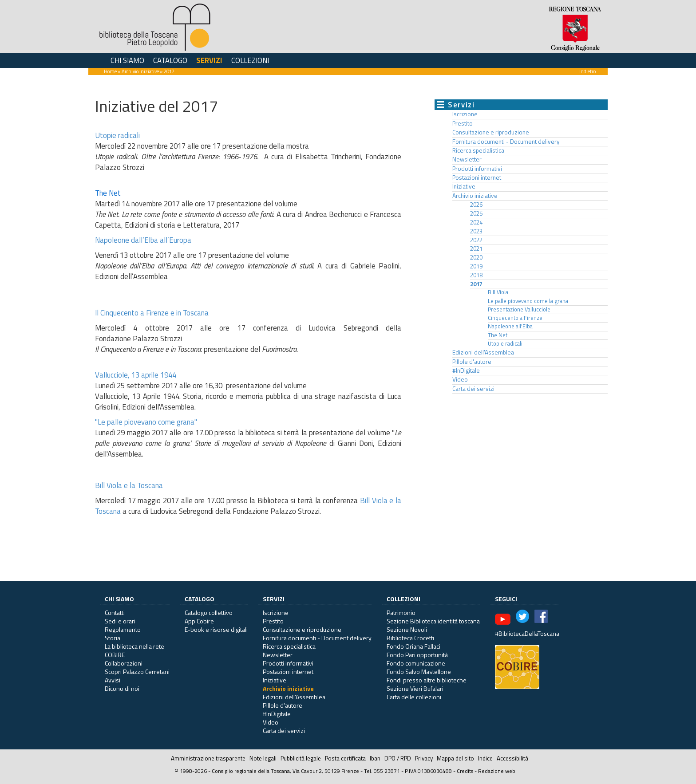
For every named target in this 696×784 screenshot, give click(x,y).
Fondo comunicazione (416, 663)
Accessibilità (512, 758)
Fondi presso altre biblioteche (427, 680)
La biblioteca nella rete (134, 646)
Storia (113, 638)
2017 (476, 284)
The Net (498, 335)
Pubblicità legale (301, 758)
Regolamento (123, 629)
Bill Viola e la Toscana (129, 485)
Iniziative (464, 186)
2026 (476, 205)
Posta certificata (345, 758)
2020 (476, 257)
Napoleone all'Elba (510, 326)
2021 (476, 248)
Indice (485, 758)
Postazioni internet (477, 177)
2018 (476, 275)
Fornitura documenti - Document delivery (506, 142)
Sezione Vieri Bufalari (415, 688)
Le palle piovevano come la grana (528, 301)
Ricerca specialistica (478, 150)
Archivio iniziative (140, 71)
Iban (375, 758)
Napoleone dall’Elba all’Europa (143, 240)
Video (460, 379)
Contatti (115, 613)
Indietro (587, 71)
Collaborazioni (124, 663)
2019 (476, 266)
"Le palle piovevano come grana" (146, 422)
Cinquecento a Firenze (515, 318)
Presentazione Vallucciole (519, 309)
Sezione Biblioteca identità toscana (433, 621)
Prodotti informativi (477, 169)
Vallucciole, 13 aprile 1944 (136, 375)
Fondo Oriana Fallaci (413, 646)
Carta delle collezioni (414, 697)
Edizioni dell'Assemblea (483, 352)
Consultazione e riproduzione (491, 132)
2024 (476, 222)
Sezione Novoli (407, 629)
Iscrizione (465, 114)
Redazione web (497, 771)
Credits (465, 771)
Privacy (424, 758)
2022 (476, 240)
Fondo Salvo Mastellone (419, 672)
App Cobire (199, 621)
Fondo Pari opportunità (417, 655)
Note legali (263, 758)
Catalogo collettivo (209, 613)
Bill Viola (498, 292)
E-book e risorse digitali (216, 629)
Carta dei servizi (473, 389)
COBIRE (115, 655)
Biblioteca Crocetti (410, 638)
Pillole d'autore (472, 362)
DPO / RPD (398, 758)
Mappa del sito (455, 758)
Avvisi (113, 680)
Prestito (463, 123)
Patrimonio (401, 613)
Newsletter (467, 159)
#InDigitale (466, 370)
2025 (476, 213)
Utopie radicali (117, 135)
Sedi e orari (120, 621)
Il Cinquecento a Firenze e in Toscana (152, 313)
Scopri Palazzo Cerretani (137, 672)
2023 (476, 231)
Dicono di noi (122, 688)
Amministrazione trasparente (208, 758)
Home (110, 71)
